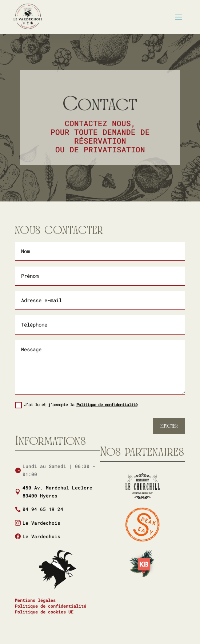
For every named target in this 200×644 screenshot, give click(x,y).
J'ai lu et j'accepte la (76, 405)
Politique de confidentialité (107, 404)
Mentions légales (35, 600)
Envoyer (169, 426)
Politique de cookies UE (44, 612)
